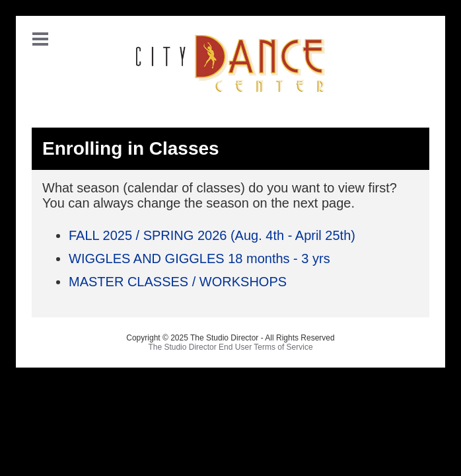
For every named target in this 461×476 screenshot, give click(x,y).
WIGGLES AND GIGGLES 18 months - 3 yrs (199, 258)
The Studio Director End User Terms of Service (230, 347)
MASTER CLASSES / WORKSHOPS (178, 282)
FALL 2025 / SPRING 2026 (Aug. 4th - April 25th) (212, 235)
